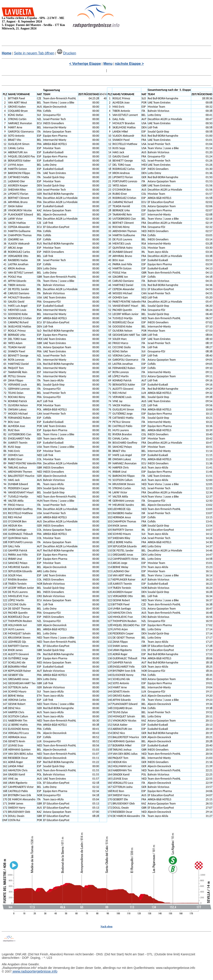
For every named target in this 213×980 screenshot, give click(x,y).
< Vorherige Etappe (85, 64)
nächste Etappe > (129, 64)
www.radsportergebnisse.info (34, 971)
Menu (108, 64)
